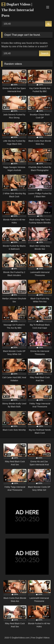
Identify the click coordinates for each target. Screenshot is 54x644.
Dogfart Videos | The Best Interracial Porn (18, 10)
